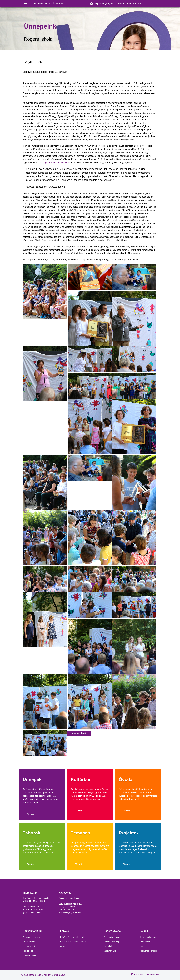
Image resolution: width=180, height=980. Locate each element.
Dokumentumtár (30, 955)
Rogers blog (28, 951)
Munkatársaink (29, 942)
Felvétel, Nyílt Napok (113, 942)
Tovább (31, 814)
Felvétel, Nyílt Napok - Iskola (73, 937)
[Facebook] (139, 974)
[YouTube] (152, 974)
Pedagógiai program (32, 937)
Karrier (142, 946)
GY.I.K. (63, 946)
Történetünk (145, 942)
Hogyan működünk (148, 937)
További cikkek (79, 733)
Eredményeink (29, 946)
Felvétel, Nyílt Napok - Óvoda (73, 942)
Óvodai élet (109, 946)
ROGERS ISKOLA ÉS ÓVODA (49, 4)
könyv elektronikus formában (56, 163)
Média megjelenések (148, 951)
